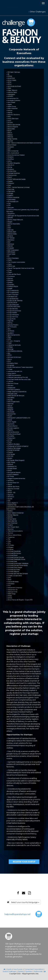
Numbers (29, 971)
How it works (18, 969)
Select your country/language (25, 902)
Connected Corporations (34, 969)
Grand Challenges (9, 971)
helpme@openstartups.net (17, 914)
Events (9, 969)
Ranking (21, 971)
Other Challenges (38, 12)
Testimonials (38, 971)
